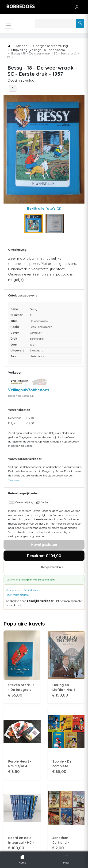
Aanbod (22, 46)
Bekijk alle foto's (44, 208)
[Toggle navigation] (8, 24)
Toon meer (14, 480)
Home (22, 859)
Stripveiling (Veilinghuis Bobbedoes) (38, 50)
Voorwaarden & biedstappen (24, 590)
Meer (66, 859)
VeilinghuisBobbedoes (29, 390)
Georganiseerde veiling (50, 46)
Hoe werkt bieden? (17, 595)
